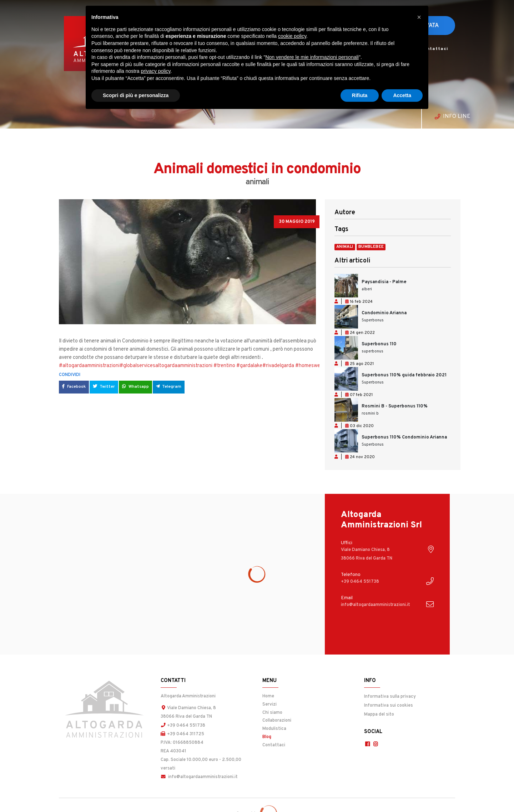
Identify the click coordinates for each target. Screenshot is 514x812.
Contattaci (434, 49)
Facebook (74, 387)
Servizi (269, 705)
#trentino (224, 366)
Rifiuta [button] (360, 95)
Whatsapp (135, 387)
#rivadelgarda (278, 366)
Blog (285, 736)
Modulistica (274, 729)
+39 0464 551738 (183, 725)
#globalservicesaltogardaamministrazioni (166, 366)
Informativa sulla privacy (390, 696)
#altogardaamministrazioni (89, 366)
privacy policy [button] (156, 71)
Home (268, 696)
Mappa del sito (379, 713)
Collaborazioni (277, 721)
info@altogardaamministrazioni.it (199, 776)
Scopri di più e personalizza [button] (136, 95)
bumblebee (371, 247)
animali (345, 247)
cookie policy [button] (292, 36)
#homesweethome (316, 366)
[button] (419, 17)
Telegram (168, 387)
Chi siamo (272, 712)
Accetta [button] (402, 95)
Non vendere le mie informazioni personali (312, 57)
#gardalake (249, 366)
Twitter (104, 387)
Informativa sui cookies (388, 705)
